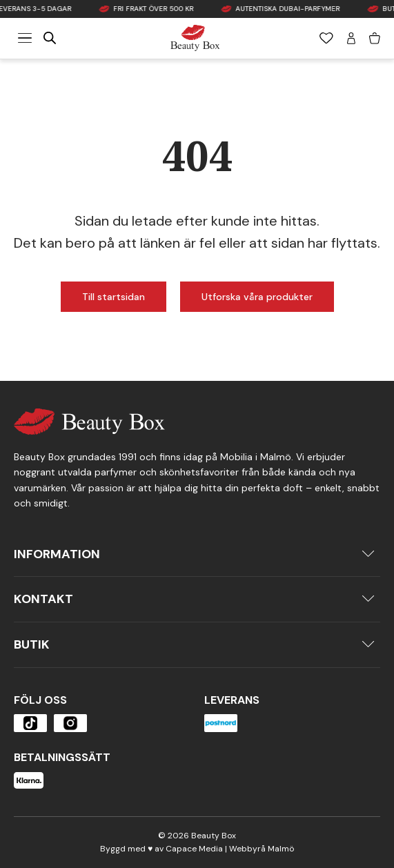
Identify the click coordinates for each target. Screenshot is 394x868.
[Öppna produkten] (30, 723)
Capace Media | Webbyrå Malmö (230, 849)
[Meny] (25, 38)
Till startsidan (114, 297)
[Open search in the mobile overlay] (50, 38)
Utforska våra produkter (257, 297)
